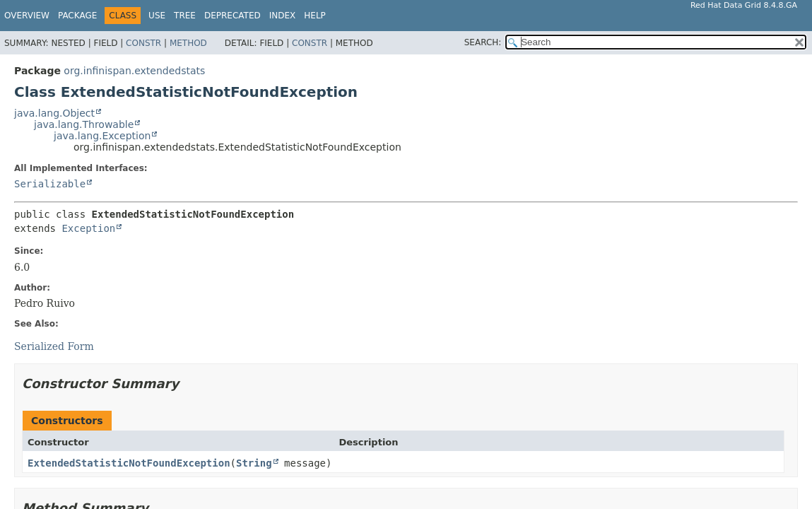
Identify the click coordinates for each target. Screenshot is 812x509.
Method (188, 43)
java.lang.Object (54, 113)
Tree (185, 16)
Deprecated (233, 16)
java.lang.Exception (102, 136)
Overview (27, 16)
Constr (143, 43)
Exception (88, 228)
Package (77, 16)
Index (283, 16)
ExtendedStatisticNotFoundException (129, 463)
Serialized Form (54, 346)
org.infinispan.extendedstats (134, 71)
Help (315, 16)
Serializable (50, 184)
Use (157, 16)
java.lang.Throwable (84, 124)
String (254, 463)
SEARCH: (483, 42)
